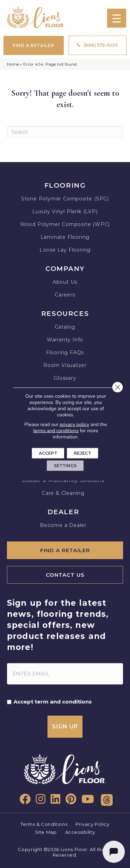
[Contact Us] (65, 575)
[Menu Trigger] (117, 18)
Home (13, 64)
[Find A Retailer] (65, 550)
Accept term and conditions (53, 702)
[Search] (65, 132)
